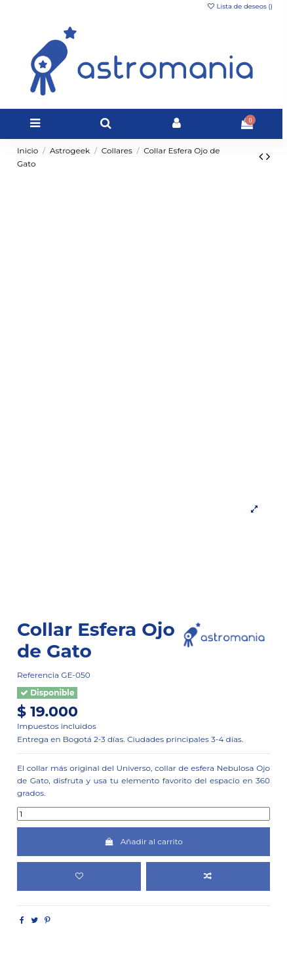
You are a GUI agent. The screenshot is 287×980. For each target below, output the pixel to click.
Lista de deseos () (239, 6)
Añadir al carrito (143, 841)
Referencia (38, 675)
